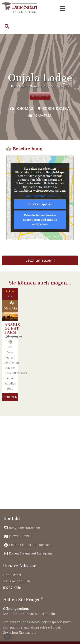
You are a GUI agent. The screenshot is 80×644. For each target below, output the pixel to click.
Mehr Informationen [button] (40, 196)
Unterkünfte (39, 86)
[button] (8, 636)
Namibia (43, 116)
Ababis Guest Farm (12, 328)
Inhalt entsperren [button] (40, 204)
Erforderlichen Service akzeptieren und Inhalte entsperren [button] (40, 220)
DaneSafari (19, 86)
